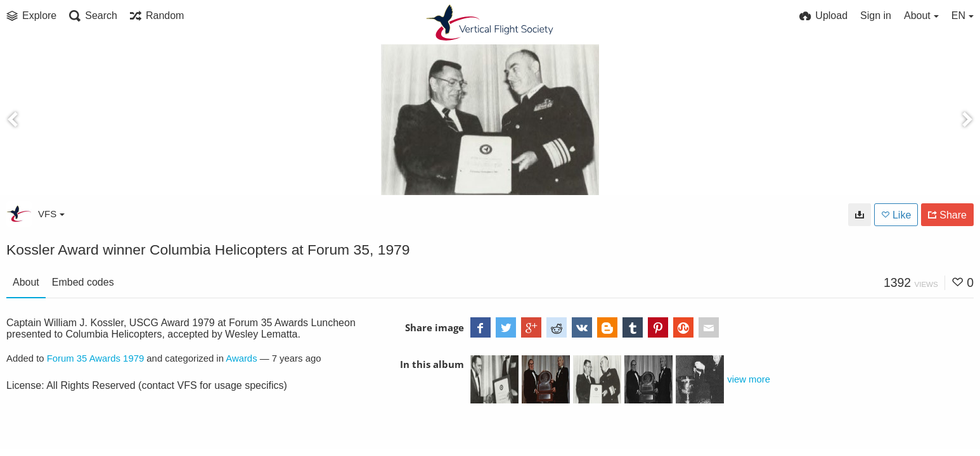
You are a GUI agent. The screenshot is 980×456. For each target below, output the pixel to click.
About (26, 282)
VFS (51, 214)
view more (749, 379)
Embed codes (83, 282)
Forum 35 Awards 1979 (96, 358)
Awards (241, 358)
